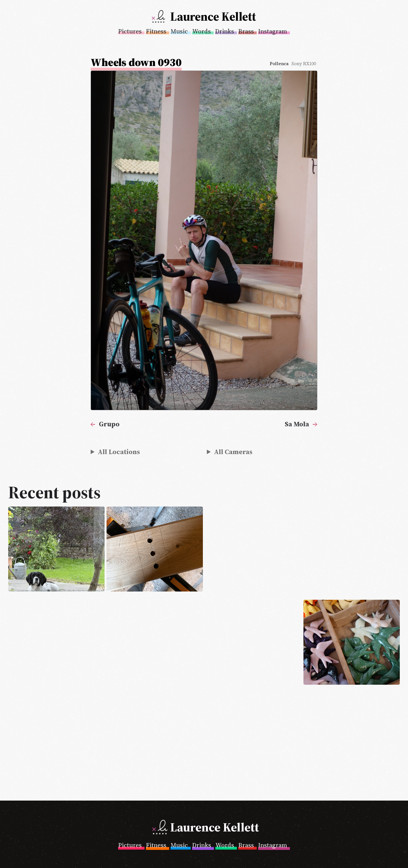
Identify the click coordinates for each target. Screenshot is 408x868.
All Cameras (233, 452)
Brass (246, 31)
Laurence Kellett (213, 16)
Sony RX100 (304, 64)
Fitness (156, 31)
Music (179, 31)
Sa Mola (297, 424)
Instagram (273, 31)
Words (201, 31)
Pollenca (279, 64)
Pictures (130, 31)
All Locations (119, 452)
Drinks (225, 31)
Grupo (109, 424)
